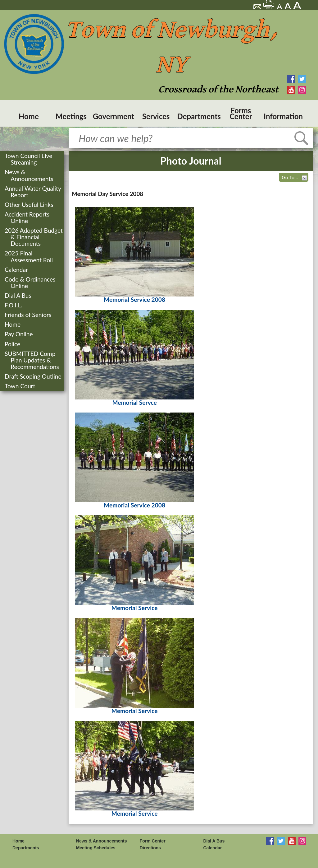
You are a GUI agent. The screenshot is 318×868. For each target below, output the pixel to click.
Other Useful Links (30, 205)
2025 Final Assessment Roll (29, 256)
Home (29, 116)
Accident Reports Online (28, 217)
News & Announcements (30, 175)
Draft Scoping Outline (34, 376)
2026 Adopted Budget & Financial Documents (34, 237)
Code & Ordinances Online (31, 282)
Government (114, 116)
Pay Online (19, 334)
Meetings (71, 116)
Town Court (20, 386)
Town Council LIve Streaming (29, 159)
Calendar (17, 270)
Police (13, 344)
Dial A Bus (19, 295)
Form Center (153, 841)
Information (283, 116)
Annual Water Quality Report (33, 192)
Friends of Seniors (29, 315)
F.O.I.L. (14, 305)
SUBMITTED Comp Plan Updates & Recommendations (32, 360)
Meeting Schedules (96, 848)
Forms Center (241, 113)
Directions (150, 848)
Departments (199, 116)
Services (156, 116)
